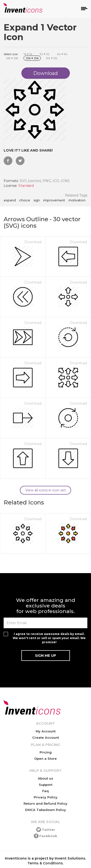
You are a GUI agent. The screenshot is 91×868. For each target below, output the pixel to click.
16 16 (28, 54)
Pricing (46, 752)
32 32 (45, 54)
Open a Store (45, 759)
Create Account (46, 737)
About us (45, 778)
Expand (10, 200)
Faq (45, 791)
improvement (54, 200)
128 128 (12, 58)
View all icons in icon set (45, 490)
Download (33, 242)
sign (37, 200)
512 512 (52, 58)
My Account (46, 731)
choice (25, 200)
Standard (26, 186)
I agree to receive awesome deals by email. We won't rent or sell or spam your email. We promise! (49, 638)
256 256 (32, 58)
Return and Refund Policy (45, 803)
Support (46, 785)
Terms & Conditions (45, 863)
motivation (77, 200)
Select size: (11, 54)
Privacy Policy (46, 797)
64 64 (62, 54)
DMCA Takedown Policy (45, 810)
